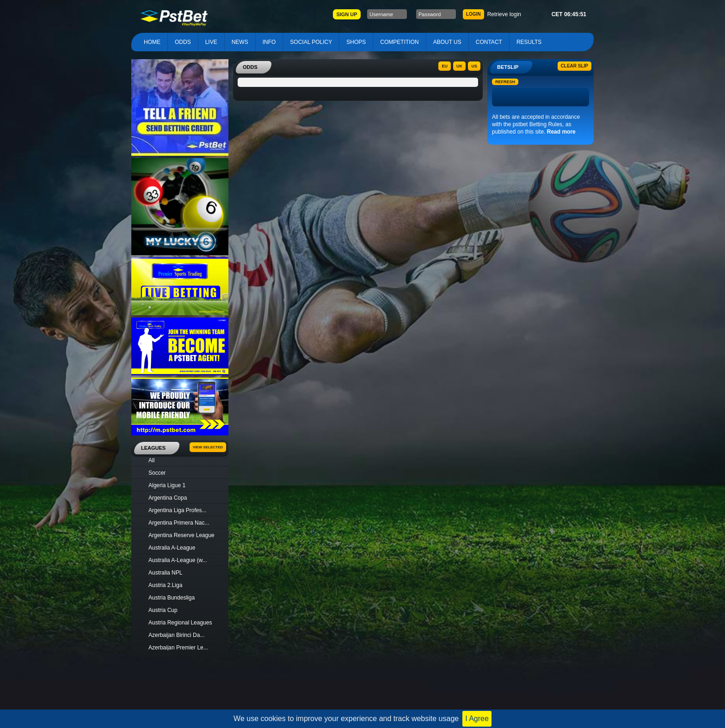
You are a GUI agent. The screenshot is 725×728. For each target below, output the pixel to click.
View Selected (208, 447)
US (474, 66)
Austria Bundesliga (172, 598)
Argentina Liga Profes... (177, 510)
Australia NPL (165, 573)
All (151, 460)
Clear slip (574, 66)
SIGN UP (347, 14)
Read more (561, 132)
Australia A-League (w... (178, 560)
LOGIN (473, 14)
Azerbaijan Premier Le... (178, 648)
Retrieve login (504, 14)
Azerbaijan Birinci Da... (176, 635)
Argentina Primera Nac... (179, 523)
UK (459, 66)
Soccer (157, 473)
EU (445, 66)
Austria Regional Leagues (180, 623)
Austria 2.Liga (165, 585)
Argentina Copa (168, 498)
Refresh (505, 82)
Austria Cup (163, 610)
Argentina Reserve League (181, 535)
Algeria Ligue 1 (167, 485)
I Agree (477, 719)
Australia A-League (172, 548)
